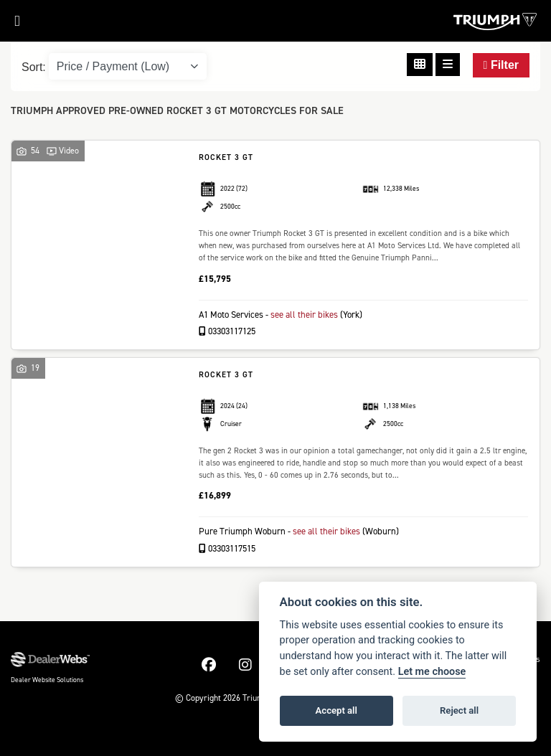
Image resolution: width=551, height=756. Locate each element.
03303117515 (227, 548)
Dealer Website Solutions (47, 680)
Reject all (459, 710)
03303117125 (227, 331)
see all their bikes (304, 315)
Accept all (336, 710)
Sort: (34, 67)
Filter (501, 65)
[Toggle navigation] (10, 25)
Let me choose (432, 672)
